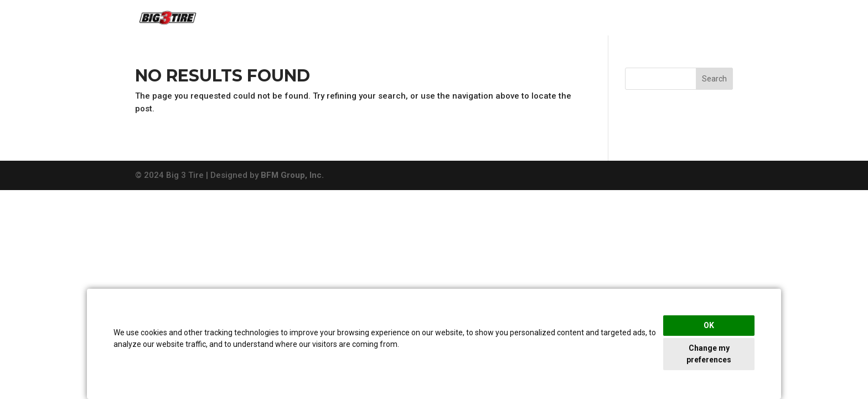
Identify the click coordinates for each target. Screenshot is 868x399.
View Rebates (702, 19)
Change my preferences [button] (709, 354)
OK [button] (709, 325)
